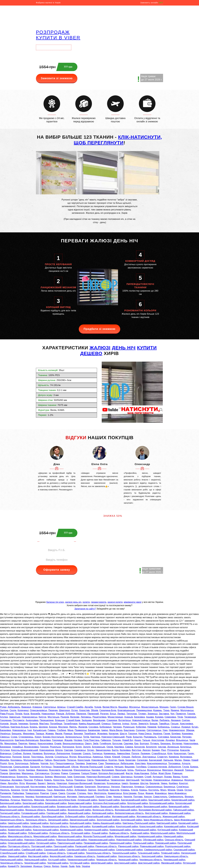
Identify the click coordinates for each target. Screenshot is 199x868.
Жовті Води (165, 773)
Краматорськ (115, 793)
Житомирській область (149, 817)
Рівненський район (128, 846)
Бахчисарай (155, 760)
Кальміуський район (81, 823)
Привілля (181, 714)
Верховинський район (155, 807)
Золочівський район (131, 820)
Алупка (4, 717)
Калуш (69, 780)
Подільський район (143, 843)
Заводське (15, 717)
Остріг (25, 790)
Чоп (172, 714)
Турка (166, 710)
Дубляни (70, 714)
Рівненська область (106, 846)
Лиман (187, 760)
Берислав (176, 737)
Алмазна (37, 707)
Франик (149, 793)
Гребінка (5, 727)
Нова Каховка (142, 773)
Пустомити (19, 720)
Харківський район (107, 856)
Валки (155, 720)
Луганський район (81, 833)
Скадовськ (80, 750)
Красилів (185, 750)
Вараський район (110, 807)
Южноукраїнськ (82, 770)
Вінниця (189, 797)
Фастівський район (38, 856)
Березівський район (56, 803)
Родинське (129, 727)
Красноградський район (46, 830)
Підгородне (68, 747)
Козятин (113, 760)
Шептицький (133, 780)
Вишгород (5, 757)
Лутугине (5, 750)
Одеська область (174, 840)
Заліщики (87, 720)
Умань (164, 783)
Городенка (6, 720)
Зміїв (96, 744)
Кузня (185, 777)
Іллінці (126, 724)
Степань (82, 793)
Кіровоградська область (55, 826)
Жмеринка (42, 770)
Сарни (54, 793)
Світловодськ (42, 773)
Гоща (50, 790)
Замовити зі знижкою (57, 78)
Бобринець (164, 727)
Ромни (64, 773)
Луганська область (59, 833)
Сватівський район (77, 850)
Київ (78, 866)
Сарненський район (55, 850)
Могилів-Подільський (91, 767)
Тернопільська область (98, 853)
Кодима (159, 717)
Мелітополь (100, 793)
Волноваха (186, 757)
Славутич (162, 757)
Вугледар (177, 744)
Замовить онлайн (152, 3)
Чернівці (30, 797)
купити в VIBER (58, 38)
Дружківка (17, 780)
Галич (173, 707)
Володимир (108, 770)
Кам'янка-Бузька (20, 727)
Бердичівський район (183, 800)
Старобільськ (159, 753)
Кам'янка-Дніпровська (27, 740)
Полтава (138, 797)
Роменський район (10, 850)
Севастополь (160, 797)
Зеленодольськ (74, 737)
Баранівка (5, 730)
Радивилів (6, 793)
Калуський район (59, 823)
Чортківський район (58, 863)
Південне (81, 714)
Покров (4, 773)
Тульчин (117, 740)
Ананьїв (129, 717)
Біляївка (176, 734)
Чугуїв (21, 770)
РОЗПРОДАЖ (53, 32)
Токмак (4, 770)
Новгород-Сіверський (113, 737)
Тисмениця (190, 717)
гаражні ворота (99, 602)
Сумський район (76, 853)
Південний (93, 714)
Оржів (180, 790)
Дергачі (146, 750)
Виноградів (60, 760)
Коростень (59, 780)
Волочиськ (49, 753)
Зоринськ (152, 714)
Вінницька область (35, 810)
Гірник (167, 734)
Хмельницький (86, 797)
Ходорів (4, 724)
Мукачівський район (125, 836)
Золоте (87, 747)
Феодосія (189, 780)
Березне (16, 790)
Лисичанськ (103, 787)
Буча (11, 763)
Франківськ (161, 793)
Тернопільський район (124, 853)
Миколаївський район (45, 836)
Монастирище (115, 717)
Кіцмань (158, 710)
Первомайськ (102, 780)
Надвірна (37, 753)
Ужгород (115, 787)
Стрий (148, 777)
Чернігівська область (11, 863)
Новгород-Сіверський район (39, 840)
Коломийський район (103, 826)
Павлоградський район (70, 843)
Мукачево (31, 783)
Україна (86, 866)
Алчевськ (139, 787)
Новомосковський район (102, 840)
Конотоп (183, 783)
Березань (166, 744)
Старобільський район (12, 853)
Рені (163, 750)
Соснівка (93, 727)
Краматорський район (20, 830)
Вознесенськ (154, 770)
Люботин (136, 757)
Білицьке (60, 720)
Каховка (96, 770)
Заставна (164, 714)
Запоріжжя (26, 866)
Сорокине (74, 773)
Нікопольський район (11, 840)
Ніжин (3, 783)
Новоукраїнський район (129, 840)
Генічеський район (10, 813)
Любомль (165, 720)
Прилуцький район (64, 846)
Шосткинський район (125, 863)
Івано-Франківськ (177, 793)
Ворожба (35, 714)
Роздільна (55, 747)
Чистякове (146, 780)
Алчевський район (87, 800)
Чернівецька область (151, 860)
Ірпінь (131, 770)
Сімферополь (176, 797)
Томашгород (32, 793)
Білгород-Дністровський (111, 773)
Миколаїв (39, 800)
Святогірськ (50, 707)
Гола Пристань (91, 740)
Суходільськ (61, 757)
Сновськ (175, 727)
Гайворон (106, 740)
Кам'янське (59, 797)
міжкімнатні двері (133, 602)
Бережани (5, 747)
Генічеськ (97, 753)
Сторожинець (26, 737)
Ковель (48, 780)
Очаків (58, 744)
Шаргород (64, 710)
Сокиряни (112, 720)
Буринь (34, 727)
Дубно (70, 790)
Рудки (3, 707)
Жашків (68, 740)
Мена (70, 730)
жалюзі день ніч (73, 602)
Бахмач (156, 750)
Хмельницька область (176, 856)
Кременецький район (71, 830)
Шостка (144, 783)
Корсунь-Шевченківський (25, 750)
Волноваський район (126, 810)
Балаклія (35, 767)
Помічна (116, 724)
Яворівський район (171, 863)
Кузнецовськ (114, 783)
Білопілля (151, 747)
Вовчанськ (6, 753)
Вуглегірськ (125, 720)
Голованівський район (33, 813)
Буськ (113, 714)
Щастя (123, 734)
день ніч (124, 348)
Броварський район (68, 807)
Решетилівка (99, 717)
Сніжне (116, 777)
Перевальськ (112, 763)
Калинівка (125, 750)
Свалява (128, 744)
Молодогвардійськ (33, 760)
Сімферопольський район (158, 850)
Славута (108, 767)
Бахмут (42, 783)
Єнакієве (79, 787)
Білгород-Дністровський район (110, 803)
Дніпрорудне (63, 753)
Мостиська (53, 717)
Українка (158, 734)
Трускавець (174, 763)
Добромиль (14, 707)
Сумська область (56, 853)
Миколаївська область (20, 836)
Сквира (129, 747)
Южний (116, 757)
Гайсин (48, 760)
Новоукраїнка (47, 750)
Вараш (177, 777)
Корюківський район (175, 826)
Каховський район (188, 823)
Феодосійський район (61, 856)
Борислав (67, 770)
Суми (109, 797)
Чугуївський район (80, 863)
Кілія (170, 753)
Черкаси (118, 797)
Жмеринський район (174, 817)
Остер (74, 710)
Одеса (47, 866)
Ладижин (145, 753)
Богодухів (140, 747)
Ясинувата (55, 770)
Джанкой (179, 770)
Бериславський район (80, 803)
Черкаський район (128, 860)
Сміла (90, 780)
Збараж (190, 730)
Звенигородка (103, 750)
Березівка (140, 717)
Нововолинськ (8, 777)
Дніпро (55, 866)
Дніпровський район (103, 813)
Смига (62, 793)
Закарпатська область (12, 820)
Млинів (171, 790)
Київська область (32, 826)
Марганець (28, 773)
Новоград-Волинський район (72, 840)
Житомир (72, 797)
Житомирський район (124, 817)
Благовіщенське (126, 710)
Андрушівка (32, 720)
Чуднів (98, 707)
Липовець (86, 717)
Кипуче (42, 717)
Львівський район (140, 833)
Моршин (164, 707)
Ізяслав (162, 747)
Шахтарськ (127, 777)
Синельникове (21, 767)
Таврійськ (164, 724)
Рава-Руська (7, 714)
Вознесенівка (31, 747)
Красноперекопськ (157, 763)
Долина (27, 753)
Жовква (50, 734)
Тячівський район (170, 853)
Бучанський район (89, 807)
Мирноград (60, 777)
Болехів (34, 724)
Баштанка (129, 730)
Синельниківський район (129, 850)
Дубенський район (75, 817)
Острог (188, 790)
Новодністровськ (141, 720)
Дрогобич (13, 783)
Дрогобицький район (53, 817)
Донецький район (31, 817)
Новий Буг (128, 740)
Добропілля (175, 767)
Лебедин (34, 763)
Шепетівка (15, 773)
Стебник (17, 753)
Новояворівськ (99, 760)
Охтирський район (46, 843)
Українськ (5, 734)
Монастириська (150, 707)
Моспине (63, 727)
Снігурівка (163, 737)
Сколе (13, 710)
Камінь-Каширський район (107, 823)
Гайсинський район (184, 810)
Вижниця (26, 707)
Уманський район (17, 856)
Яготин (73, 757)
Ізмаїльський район (18, 823)
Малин (178, 760)
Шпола (59, 750)
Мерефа (5, 760)
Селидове (142, 760)
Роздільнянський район (178, 846)
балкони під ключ (55, 602)
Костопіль (154, 790)
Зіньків (13, 724)
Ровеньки (177, 773)
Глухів (186, 767)
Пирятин (23, 744)
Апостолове (158, 740)
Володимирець (37, 790)
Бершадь (17, 734)
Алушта (186, 763)
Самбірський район (32, 850)
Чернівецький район (174, 860)
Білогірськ (186, 747)
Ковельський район (80, 826)
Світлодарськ (154, 730)
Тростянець (37, 757)
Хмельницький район (12, 860)
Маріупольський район (163, 833)
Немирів (152, 727)
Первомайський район (96, 843)
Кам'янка (95, 737)
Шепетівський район (102, 863)
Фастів (129, 773)
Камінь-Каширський (89, 724)
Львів (72, 866)
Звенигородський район (82, 820)
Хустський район (57, 860)
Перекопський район (121, 843)
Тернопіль (5, 797)
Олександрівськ (38, 710)
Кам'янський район (167, 823)
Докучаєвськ (149, 757)
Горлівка (100, 797)
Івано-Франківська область (158, 820)
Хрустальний (22, 787)
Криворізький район (120, 830)
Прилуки (28, 780)
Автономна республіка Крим (61, 800)
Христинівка (186, 724)
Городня (133, 734)
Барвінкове (94, 730)
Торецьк (189, 770)
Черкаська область (106, 860)
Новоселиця (48, 714)
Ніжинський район (173, 836)
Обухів (75, 767)
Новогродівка (191, 744)
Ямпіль (73, 727)
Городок (44, 747)
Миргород (168, 770)
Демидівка (59, 790)
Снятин (186, 720)
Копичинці (23, 710)
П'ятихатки (173, 750)
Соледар (141, 730)
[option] (57, 469)
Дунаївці (170, 740)
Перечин (53, 710)
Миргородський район (70, 836)
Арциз (138, 740)
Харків (64, 866)
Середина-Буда (108, 710)
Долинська (173, 747)
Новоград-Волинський (98, 777)
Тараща (40, 734)
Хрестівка (140, 763)
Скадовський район (184, 850)
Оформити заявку (57, 570)
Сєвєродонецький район (101, 850)
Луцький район (100, 833)
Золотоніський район (108, 820)
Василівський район (131, 807)
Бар (136, 744)
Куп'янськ (46, 767)
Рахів (129, 737)
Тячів (180, 717)
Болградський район (19, 807)
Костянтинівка (38, 787)
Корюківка (187, 734)
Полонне (17, 757)
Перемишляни (144, 710)
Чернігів (128, 797)
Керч (90, 793)
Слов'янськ (183, 787)
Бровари (134, 783)
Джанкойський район (79, 813)
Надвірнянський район (150, 836)
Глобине (62, 730)
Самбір (13, 770)
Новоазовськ (19, 730)
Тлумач (142, 714)
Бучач (195, 727)
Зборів (95, 710)
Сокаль (87, 753)
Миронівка (29, 734)
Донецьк (38, 866)
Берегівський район (33, 803)
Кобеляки (141, 727)
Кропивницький (44, 797)
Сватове (69, 750)
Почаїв (19, 714)
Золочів (49, 757)
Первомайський (61, 767)
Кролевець (16, 760)
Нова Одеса (145, 734)
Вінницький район (57, 810)
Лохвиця (186, 727)
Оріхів (110, 747)
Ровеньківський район (152, 846)
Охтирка (55, 773)
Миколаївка (11, 744)
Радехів (65, 717)
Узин (165, 730)
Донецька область (10, 817)
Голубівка (141, 767)
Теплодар (132, 714)
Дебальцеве (127, 763)
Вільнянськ (182, 740)
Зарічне (92, 790)
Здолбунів (103, 790)
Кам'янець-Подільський (60, 787)
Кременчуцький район (96, 830)
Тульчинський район (149, 853)
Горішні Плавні (89, 773)
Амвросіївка (124, 753)
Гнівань (52, 730)
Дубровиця (80, 790)
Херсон (148, 797)
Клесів (135, 790)
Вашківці (123, 707)
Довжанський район (180, 813)
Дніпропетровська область (129, 813)
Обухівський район (153, 840)
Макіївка (5, 800)
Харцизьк (5, 780)
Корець (143, 790)
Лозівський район (17, 833)
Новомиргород (177, 730)
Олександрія (7, 787)
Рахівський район (85, 846)
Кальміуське (40, 730)
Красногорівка (45, 744)
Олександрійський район (21, 843)
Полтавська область (19, 846)
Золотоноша (22, 763)
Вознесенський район (79, 810)
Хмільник (168, 760)
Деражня (176, 720)
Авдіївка (30, 770)
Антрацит (158, 777)
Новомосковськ (162, 780)
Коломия (139, 777)
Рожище (68, 734)
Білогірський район (138, 803)
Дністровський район (156, 813)
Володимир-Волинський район (155, 810)
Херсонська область (129, 856)
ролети (86, 602)
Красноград (180, 753)
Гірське (175, 724)
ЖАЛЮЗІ (100, 348)
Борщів (154, 724)
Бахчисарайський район (134, 800)
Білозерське (99, 747)
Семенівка (170, 717)
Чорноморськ (36, 777)
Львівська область (119, 833)
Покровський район (166, 843)
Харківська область (85, 856)
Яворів (59, 734)
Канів (121, 760)
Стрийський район (36, 853)
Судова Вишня (185, 707)
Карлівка (119, 747)
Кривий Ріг (13, 866)
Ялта (22, 783)
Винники (78, 734)
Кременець (110, 753)
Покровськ (80, 780)
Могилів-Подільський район (98, 836)
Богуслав (117, 744)
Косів (26, 714)
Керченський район (11, 826)
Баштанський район (159, 800)
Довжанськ (177, 780)
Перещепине (47, 720)
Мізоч (163, 790)
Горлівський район (56, 813)
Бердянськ (169, 787)
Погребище (56, 724)
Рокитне (44, 793)
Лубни (154, 773)
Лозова (168, 777)
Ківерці (33, 744)
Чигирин (117, 727)
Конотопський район (127, 826)
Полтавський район (42, 846)
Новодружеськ (30, 717)
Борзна (53, 727)
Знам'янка (91, 763)
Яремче (175, 710)
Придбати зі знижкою (99, 329)
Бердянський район (11, 803)
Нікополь (5, 790)
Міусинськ (134, 707)
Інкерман (23, 724)
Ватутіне (136, 750)
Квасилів (114, 790)
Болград (144, 744)
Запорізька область (36, 820)
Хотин (134, 724)
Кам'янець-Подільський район (139, 823)
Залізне (4, 710)
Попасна (72, 760)
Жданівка (102, 734)
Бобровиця (106, 727)
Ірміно (105, 730)
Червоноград (118, 780)
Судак (14, 737)
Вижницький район (179, 807)
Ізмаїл (125, 783)
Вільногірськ (85, 757)
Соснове (71, 793)
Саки (101, 763)
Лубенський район (38, 833)
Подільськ (140, 770)
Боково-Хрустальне (53, 737)
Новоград (62, 783)
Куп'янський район (168, 830)
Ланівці (121, 714)
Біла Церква (130, 793)
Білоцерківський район (162, 803)
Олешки (126, 757)
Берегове (131, 760)
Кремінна (174, 757)
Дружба (89, 707)
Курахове (76, 753)
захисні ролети (115, 602)
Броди (26, 757)
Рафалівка (18, 793)
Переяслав (6, 767)
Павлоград (127, 787)
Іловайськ (18, 747)
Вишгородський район (12, 810)
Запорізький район (58, 820)
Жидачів (83, 727)
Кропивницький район (144, 830)
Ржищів (60, 714)
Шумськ (61, 707)
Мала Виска (116, 730)
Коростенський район (151, 826)
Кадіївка (173, 783)
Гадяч (191, 753)
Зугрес (91, 750)
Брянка (49, 777)
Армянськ (98, 757)
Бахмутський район (109, 800)
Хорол (38, 737)
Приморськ (81, 730)
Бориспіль (22, 777)
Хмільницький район (35, 860)
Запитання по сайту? (85, 609)
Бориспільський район (44, 807)
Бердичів (154, 783)
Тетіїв (86, 737)
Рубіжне (39, 780)
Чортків (44, 763)
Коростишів (84, 760)
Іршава (150, 717)
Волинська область (103, 810)
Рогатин (104, 714)
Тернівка (80, 763)
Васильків (121, 770)
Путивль (155, 744)
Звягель (51, 783)
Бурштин (138, 737)
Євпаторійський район (98, 817)
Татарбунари (71, 724)
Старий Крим (73, 720)
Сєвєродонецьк (154, 787)
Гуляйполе (105, 744)
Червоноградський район (81, 860)
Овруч (88, 744)
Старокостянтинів (157, 767)
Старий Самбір (75, 707)
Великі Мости (110, 707)
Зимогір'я (143, 724)
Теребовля (90, 734)
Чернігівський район (35, 863)
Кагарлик (114, 734)
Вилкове (75, 717)
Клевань (125, 790)
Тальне (146, 740)
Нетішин (119, 767)
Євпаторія (90, 787)
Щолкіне (43, 727)
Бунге (79, 747)
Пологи (135, 753)
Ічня (30, 730)
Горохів (191, 714)
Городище (58, 740)
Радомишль (150, 737)
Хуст (52, 763)
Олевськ (106, 724)
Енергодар (79, 777)
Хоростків (84, 710)
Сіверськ (5, 737)
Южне (108, 757)
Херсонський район (152, 856)
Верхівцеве (99, 720)
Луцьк (141, 793)
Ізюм (70, 777)
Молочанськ (187, 710)
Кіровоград (99, 783)
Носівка (78, 740)
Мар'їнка (44, 724)
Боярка (194, 767)
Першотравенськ (65, 763)
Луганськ (15, 800)
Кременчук (18, 797)
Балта (115, 750)
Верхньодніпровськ (73, 744)
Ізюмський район (39, 823)
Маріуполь (27, 800)
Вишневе (130, 767)
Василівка (45, 740)
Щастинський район (149, 863)
